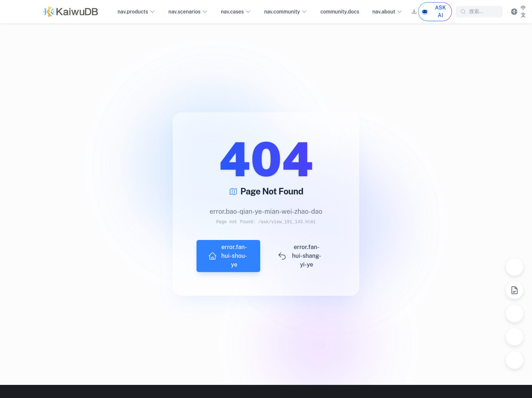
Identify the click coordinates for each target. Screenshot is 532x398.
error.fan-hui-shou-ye (228, 256)
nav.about (387, 12)
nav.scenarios (188, 12)
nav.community (286, 12)
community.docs (340, 12)
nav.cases (236, 12)
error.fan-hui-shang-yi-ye (299, 256)
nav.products (136, 12)
